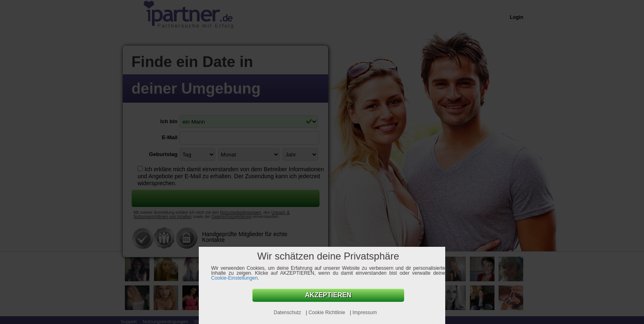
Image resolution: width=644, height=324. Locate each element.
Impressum (365, 313)
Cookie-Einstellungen (234, 278)
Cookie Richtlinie (328, 313)
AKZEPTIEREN (328, 295)
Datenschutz (288, 313)
